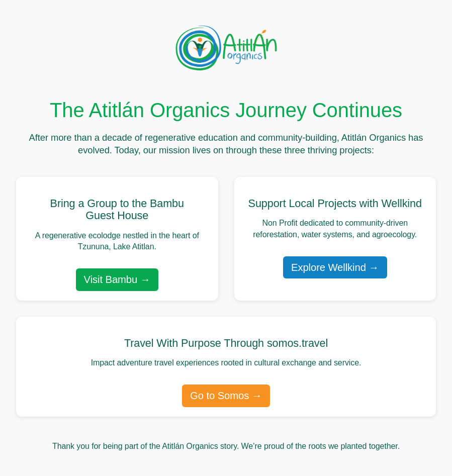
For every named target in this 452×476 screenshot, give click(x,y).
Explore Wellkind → (335, 267)
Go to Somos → (226, 396)
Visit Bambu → (117, 279)
